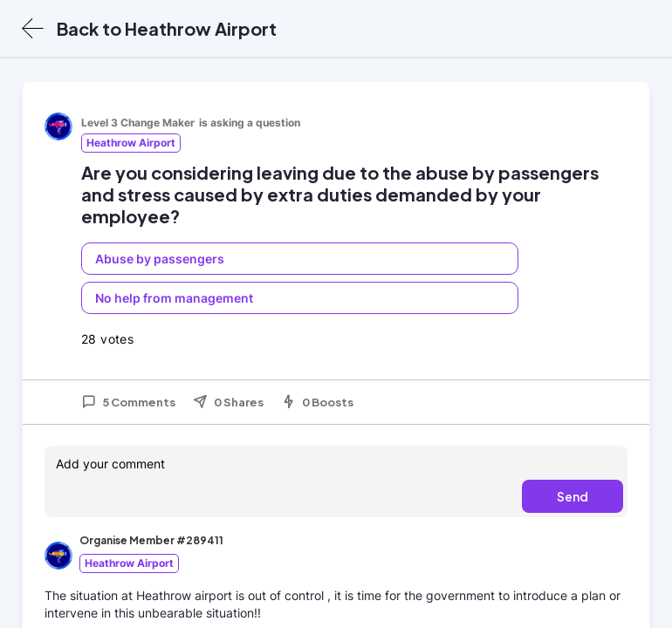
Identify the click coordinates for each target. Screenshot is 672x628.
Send (573, 496)
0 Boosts (317, 402)
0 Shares (228, 402)
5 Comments (128, 402)
